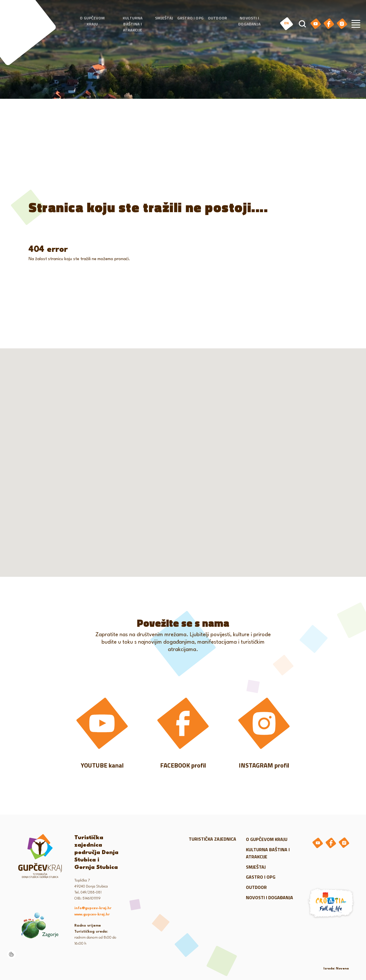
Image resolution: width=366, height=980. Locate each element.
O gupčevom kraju (92, 21)
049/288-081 (91, 893)
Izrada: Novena (336, 969)
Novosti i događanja (249, 21)
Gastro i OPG (190, 18)
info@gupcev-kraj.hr (93, 908)
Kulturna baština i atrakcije (133, 24)
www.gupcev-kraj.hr (92, 915)
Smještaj (164, 18)
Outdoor (217, 18)
